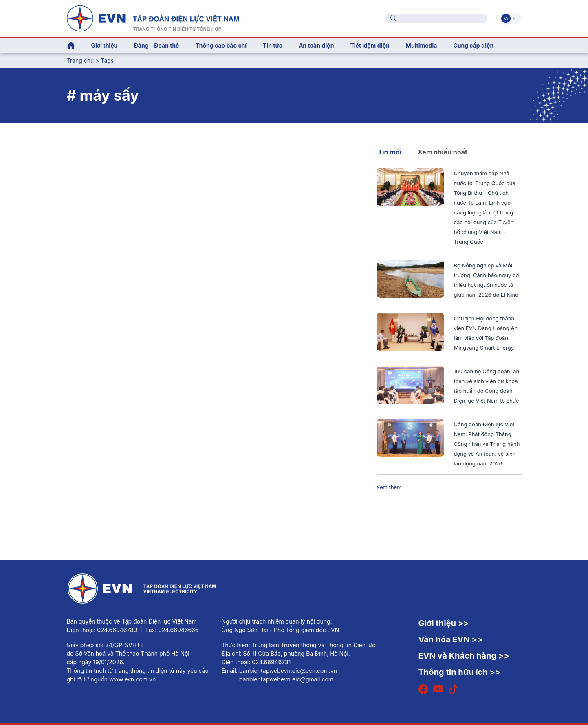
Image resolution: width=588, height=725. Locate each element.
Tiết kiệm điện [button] (370, 45)
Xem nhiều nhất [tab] (443, 152)
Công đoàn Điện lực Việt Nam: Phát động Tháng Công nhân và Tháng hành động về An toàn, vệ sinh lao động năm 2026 (487, 444)
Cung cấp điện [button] (473, 45)
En (516, 18)
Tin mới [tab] (390, 152)
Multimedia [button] (422, 45)
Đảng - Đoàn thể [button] (156, 45)
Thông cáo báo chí (221, 45)
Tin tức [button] (273, 45)
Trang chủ (80, 61)
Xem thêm (389, 487)
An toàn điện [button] (316, 45)
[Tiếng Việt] (153, 18)
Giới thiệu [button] (105, 45)
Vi (506, 18)
